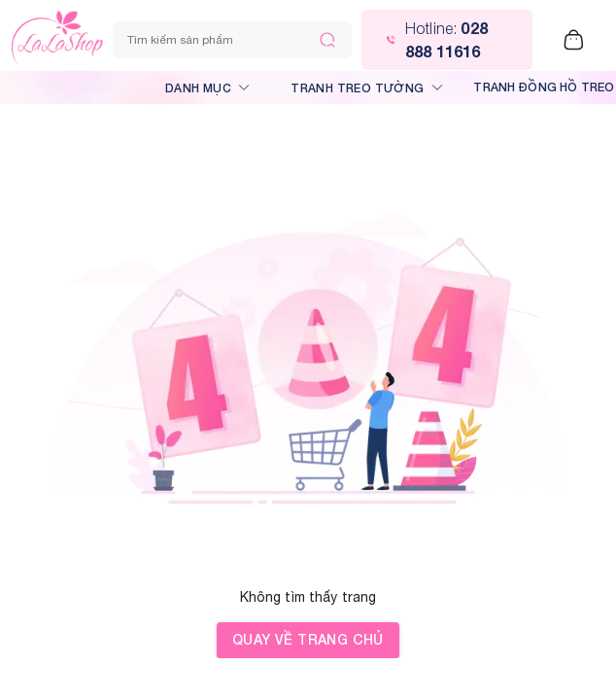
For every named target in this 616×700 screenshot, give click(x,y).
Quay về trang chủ (308, 640)
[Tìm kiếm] (327, 40)
